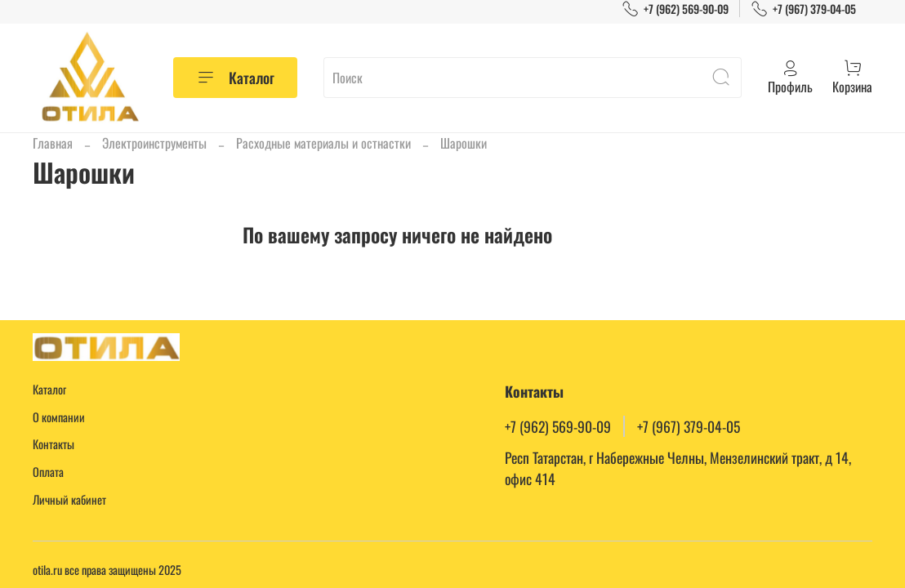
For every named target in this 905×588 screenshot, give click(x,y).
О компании (59, 417)
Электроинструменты (154, 143)
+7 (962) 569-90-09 (675, 9)
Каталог (235, 78)
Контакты (53, 444)
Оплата (48, 472)
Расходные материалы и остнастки (323, 143)
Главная (53, 143)
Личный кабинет (69, 499)
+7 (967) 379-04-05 (803, 9)
